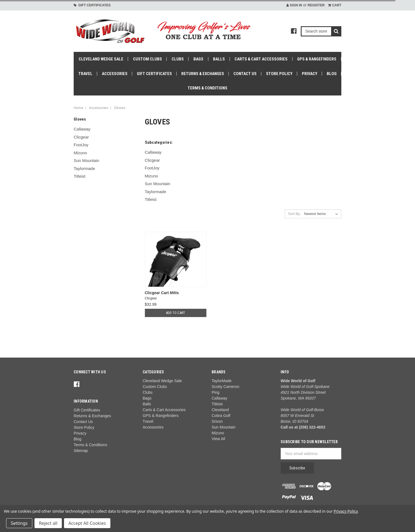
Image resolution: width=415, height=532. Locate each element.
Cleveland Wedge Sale (101, 59)
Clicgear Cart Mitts (162, 293)
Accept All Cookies (87, 523)
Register (316, 5)
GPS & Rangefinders (317, 59)
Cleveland (220, 410)
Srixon (217, 421)
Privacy (310, 74)
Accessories (115, 74)
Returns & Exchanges (203, 74)
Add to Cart (175, 313)
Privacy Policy (346, 511)
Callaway (82, 129)
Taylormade (84, 168)
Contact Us (245, 74)
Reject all (48, 523)
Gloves (120, 108)
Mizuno (80, 153)
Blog (332, 74)
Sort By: (294, 214)
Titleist (80, 176)
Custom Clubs (147, 59)
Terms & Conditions (208, 88)
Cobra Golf (221, 416)
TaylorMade (222, 381)
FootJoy (81, 145)
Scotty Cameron (225, 387)
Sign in (294, 5)
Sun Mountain (87, 160)
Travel (85, 74)
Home (79, 108)
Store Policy (279, 74)
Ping (216, 392)
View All (218, 439)
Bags (198, 59)
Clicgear (81, 137)
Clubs (178, 59)
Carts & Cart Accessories (261, 59)
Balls (219, 59)
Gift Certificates (92, 5)
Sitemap (81, 451)
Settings (19, 523)
